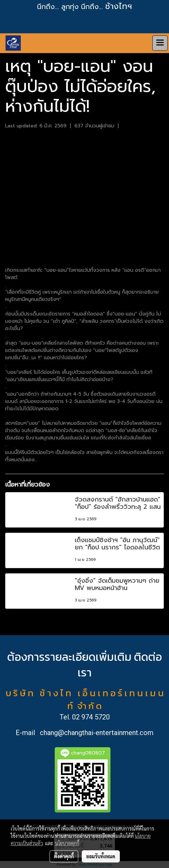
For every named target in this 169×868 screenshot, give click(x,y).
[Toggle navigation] (160, 43)
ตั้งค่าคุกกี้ (64, 856)
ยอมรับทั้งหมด (101, 856)
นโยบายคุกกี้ (67, 843)
